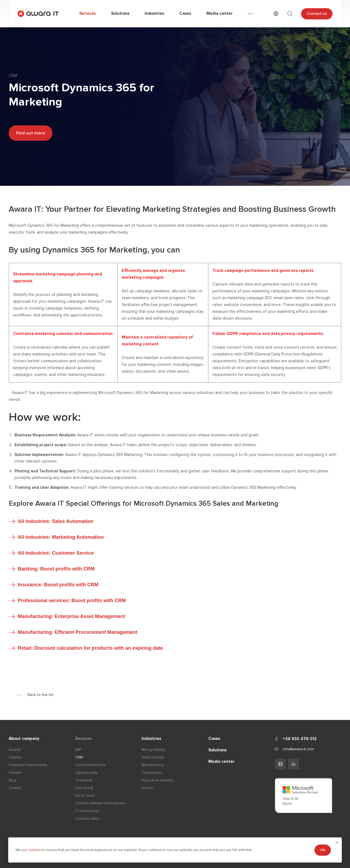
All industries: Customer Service (56, 553)
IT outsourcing (87, 811)
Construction (152, 773)
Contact (15, 788)
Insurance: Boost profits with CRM (58, 585)
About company (24, 738)
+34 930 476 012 (300, 739)
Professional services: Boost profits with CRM (72, 601)
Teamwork (84, 780)
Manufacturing (153, 765)
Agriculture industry (157, 780)
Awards (15, 750)
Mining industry (154, 750)
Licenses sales (87, 819)
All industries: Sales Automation (56, 521)
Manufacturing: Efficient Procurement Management (78, 632)
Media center (221, 761)
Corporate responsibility (28, 765)
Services (83, 738)
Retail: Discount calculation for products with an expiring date (90, 648)
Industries (151, 738)
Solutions (218, 750)
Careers (15, 757)
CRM (79, 757)
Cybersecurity (86, 773)
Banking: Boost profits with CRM (56, 569)
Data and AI (84, 788)
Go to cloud (85, 796)
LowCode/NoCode (90, 765)
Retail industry (153, 757)
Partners (15, 773)
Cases (214, 738)
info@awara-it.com (298, 749)
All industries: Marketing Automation (61, 537)
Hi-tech (147, 788)
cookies (35, 850)
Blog (12, 780)
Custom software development (100, 803)
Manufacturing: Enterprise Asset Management (71, 616)
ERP (78, 750)
